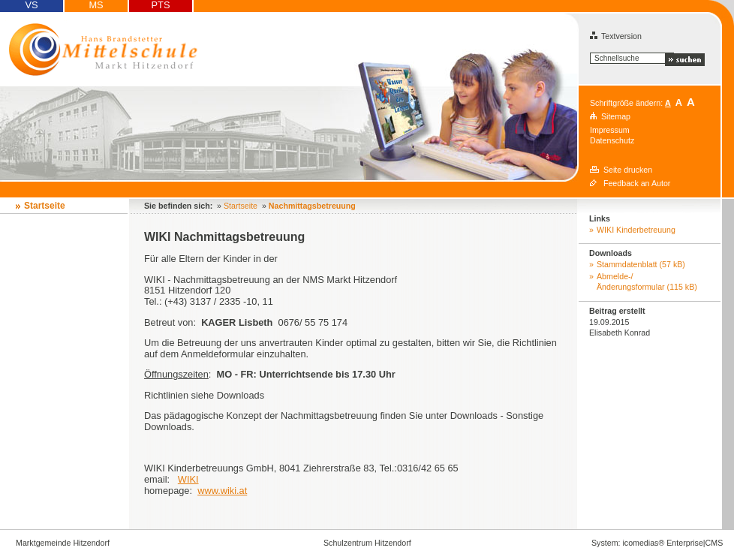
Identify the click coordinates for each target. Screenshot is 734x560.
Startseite (45, 206)
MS (96, 5)
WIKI (188, 479)
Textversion (616, 36)
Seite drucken (628, 170)
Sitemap (616, 116)
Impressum (610, 130)
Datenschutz (612, 140)
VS (31, 5)
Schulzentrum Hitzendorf (367, 543)
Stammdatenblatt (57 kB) (641, 264)
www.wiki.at (222, 491)
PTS (161, 5)
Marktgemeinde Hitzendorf (63, 543)
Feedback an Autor (637, 183)
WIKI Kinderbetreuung (636, 230)
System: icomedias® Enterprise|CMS (657, 543)
